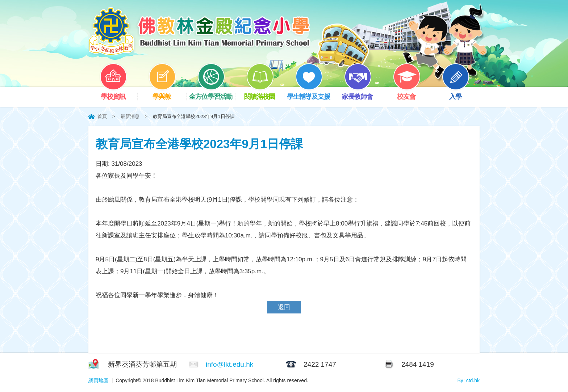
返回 (284, 307)
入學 (461, 94)
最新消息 (130, 116)
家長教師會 (362, 94)
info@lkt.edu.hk (229, 364)
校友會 (412, 94)
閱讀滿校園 (264, 94)
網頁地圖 (99, 380)
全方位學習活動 (212, 94)
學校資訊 (118, 94)
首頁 (102, 116)
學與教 (167, 94)
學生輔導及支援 (310, 94)
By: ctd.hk (469, 380)
